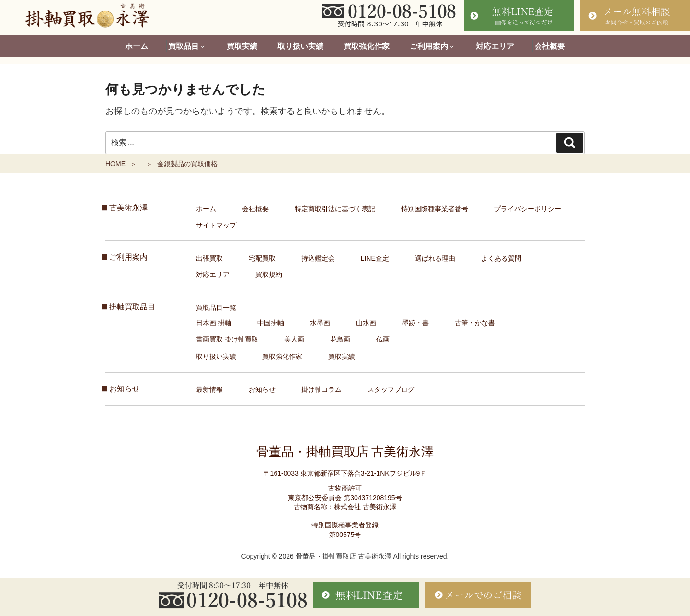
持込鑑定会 (318, 258)
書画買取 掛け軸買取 (227, 339)
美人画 (294, 339)
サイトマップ (216, 225)
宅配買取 (262, 258)
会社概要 (550, 46)
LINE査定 (375, 258)
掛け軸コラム (322, 389)
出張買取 (209, 258)
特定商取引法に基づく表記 (335, 209)
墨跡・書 (415, 323)
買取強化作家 (367, 46)
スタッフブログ (391, 389)
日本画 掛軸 (214, 323)
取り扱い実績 (300, 46)
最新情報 (209, 389)
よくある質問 (501, 258)
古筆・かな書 (475, 323)
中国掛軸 (271, 323)
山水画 (366, 323)
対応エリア (495, 46)
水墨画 (320, 323)
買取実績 (242, 46)
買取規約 (269, 274)
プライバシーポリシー (528, 209)
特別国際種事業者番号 (435, 209)
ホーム (137, 46)
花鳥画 (340, 339)
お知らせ (262, 389)
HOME (115, 164)
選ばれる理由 (435, 258)
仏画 (383, 339)
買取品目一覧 (216, 308)
